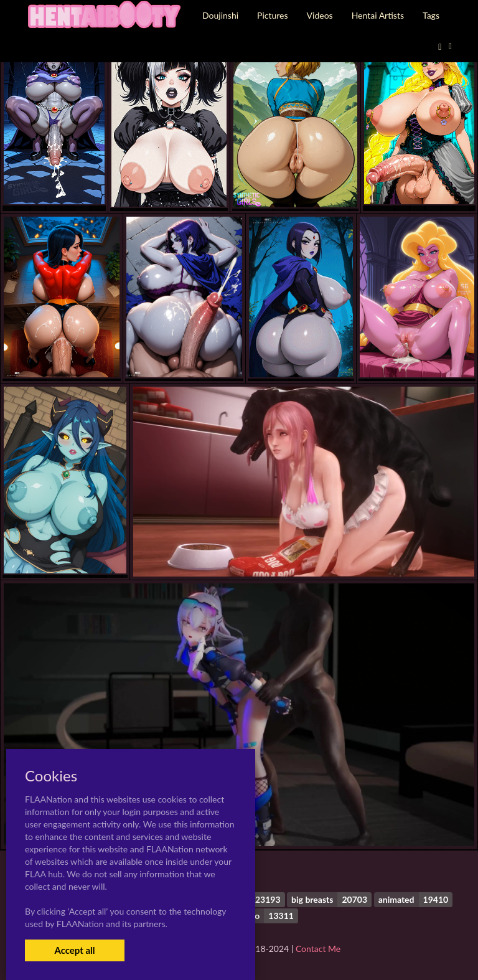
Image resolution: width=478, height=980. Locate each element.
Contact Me (318, 949)
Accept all (74, 950)
